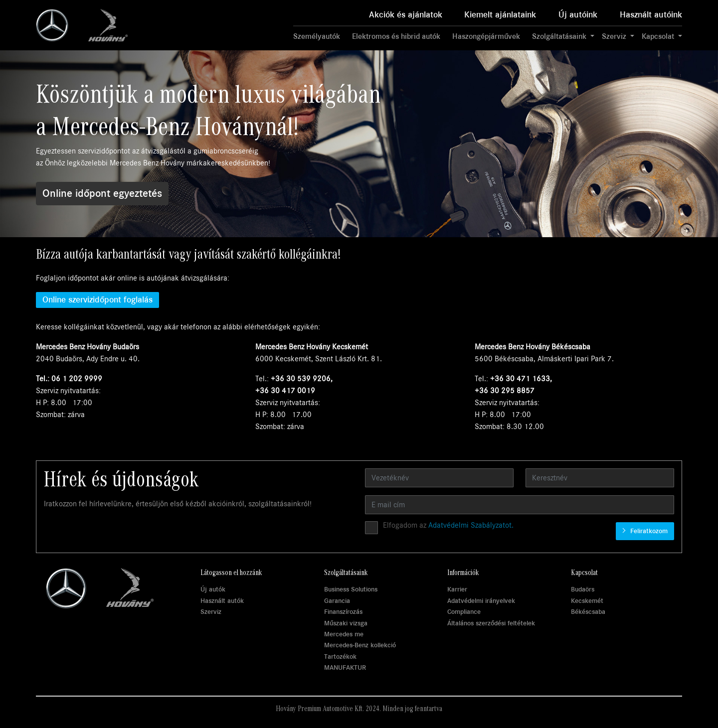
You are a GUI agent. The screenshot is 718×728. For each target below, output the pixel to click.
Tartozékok (340, 656)
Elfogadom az (448, 525)
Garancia (337, 601)
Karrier (457, 589)
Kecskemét (587, 601)
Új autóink (578, 15)
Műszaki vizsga (346, 623)
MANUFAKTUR (345, 667)
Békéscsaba (588, 612)
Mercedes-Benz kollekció (360, 645)
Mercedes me (344, 634)
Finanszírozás (343, 612)
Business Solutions (351, 589)
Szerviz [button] (615, 36)
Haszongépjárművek (486, 36)
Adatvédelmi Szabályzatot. (471, 525)
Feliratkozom (648, 531)
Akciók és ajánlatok (406, 15)
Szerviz (211, 612)
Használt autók (222, 601)
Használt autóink (651, 15)
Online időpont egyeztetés (102, 193)
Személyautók (317, 36)
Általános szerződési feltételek (491, 623)
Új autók (213, 589)
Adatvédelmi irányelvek (481, 601)
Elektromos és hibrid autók (396, 36)
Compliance (464, 612)
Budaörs (583, 589)
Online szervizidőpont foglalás (97, 300)
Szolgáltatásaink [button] (560, 36)
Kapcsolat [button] (659, 36)
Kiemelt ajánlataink (500, 15)
